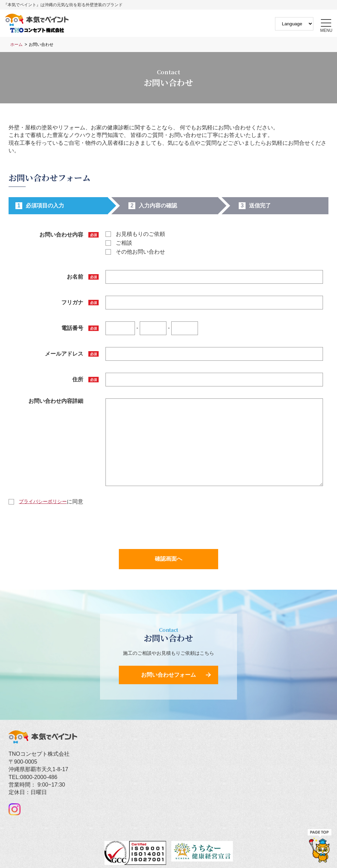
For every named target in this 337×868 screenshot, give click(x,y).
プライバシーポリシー (43, 501)
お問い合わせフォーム (168, 675)
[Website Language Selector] (294, 24)
